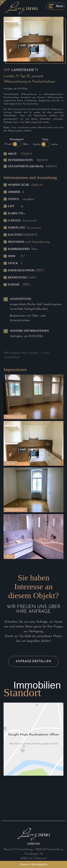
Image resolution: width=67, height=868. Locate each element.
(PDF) (40, 270)
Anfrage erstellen (33, 661)
